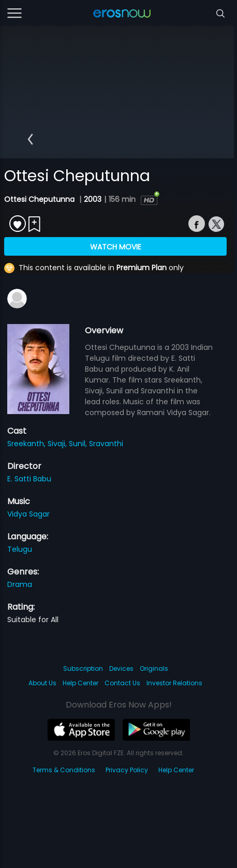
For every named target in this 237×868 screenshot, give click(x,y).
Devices (121, 668)
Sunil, (79, 444)
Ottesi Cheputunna (40, 199)
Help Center (80, 683)
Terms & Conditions (64, 770)
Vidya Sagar (28, 514)
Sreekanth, (27, 444)
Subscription (83, 668)
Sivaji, (58, 444)
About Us (42, 683)
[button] (30, 139)
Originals (154, 668)
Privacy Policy (127, 770)
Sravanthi (106, 444)
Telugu (20, 549)
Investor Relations (174, 683)
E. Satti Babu (29, 479)
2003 (93, 199)
